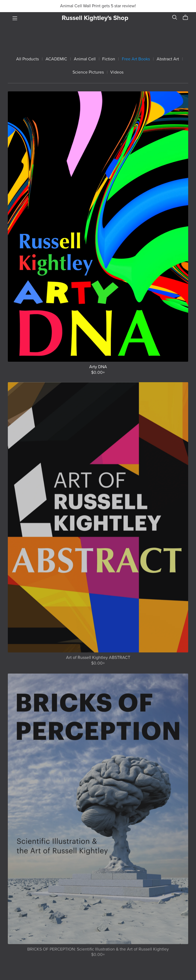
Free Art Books (136, 59)
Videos (117, 72)
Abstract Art (168, 59)
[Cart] (188, 18)
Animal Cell (85, 59)
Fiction (109, 59)
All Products (27, 59)
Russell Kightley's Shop (95, 18)
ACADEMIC (56, 59)
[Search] (175, 17)
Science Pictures (88, 72)
